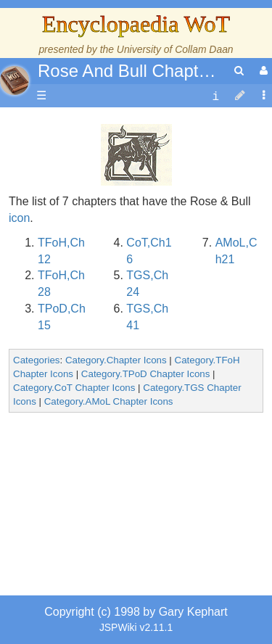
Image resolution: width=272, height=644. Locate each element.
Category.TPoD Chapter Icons (146, 374)
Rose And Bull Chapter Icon (145, 71)
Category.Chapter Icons (116, 360)
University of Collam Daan (175, 49)
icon (19, 218)
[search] (239, 71)
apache (15, 80)
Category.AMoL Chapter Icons (109, 401)
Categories (36, 360)
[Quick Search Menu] (239, 71)
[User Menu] (262, 71)
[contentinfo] (215, 96)
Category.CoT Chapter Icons (74, 388)
